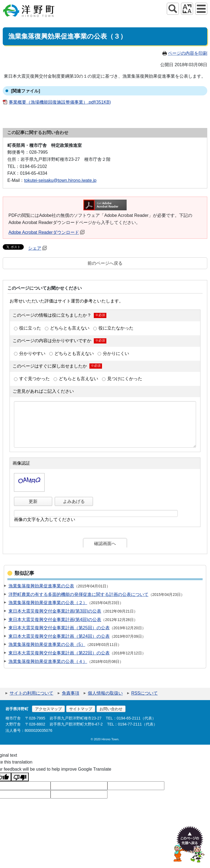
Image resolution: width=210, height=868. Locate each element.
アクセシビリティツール (187, 9)
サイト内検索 (173, 9)
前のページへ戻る (105, 263)
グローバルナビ (201, 9)
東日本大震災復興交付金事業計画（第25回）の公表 (59, 628)
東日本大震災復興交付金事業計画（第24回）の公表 (59, 636)
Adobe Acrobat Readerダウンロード (46, 232)
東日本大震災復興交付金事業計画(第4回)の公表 (55, 620)
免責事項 (71, 693)
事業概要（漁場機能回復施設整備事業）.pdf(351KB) (60, 102)
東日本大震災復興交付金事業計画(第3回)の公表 (55, 611)
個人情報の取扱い (105, 693)
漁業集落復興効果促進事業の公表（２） (48, 603)
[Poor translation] (20, 777)
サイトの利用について (31, 693)
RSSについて (145, 693)
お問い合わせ (111, 709)
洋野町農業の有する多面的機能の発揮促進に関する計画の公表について (78, 594)
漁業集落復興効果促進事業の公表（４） (48, 661)
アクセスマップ (48, 709)
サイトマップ (81, 709)
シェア (37, 248)
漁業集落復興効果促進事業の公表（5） (47, 644)
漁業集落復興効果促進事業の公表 (41, 586)
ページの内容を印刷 (185, 53)
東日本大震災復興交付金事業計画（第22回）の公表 (59, 653)
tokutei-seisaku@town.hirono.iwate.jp (60, 180)
